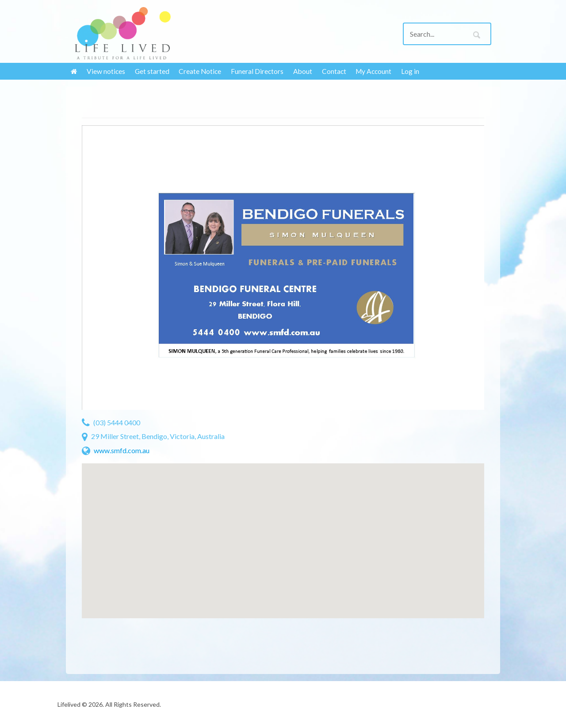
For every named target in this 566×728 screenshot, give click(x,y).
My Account (373, 71)
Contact (334, 71)
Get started (152, 71)
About (303, 71)
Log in (410, 71)
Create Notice (200, 71)
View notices (106, 71)
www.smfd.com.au (122, 450)
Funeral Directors (257, 71)
